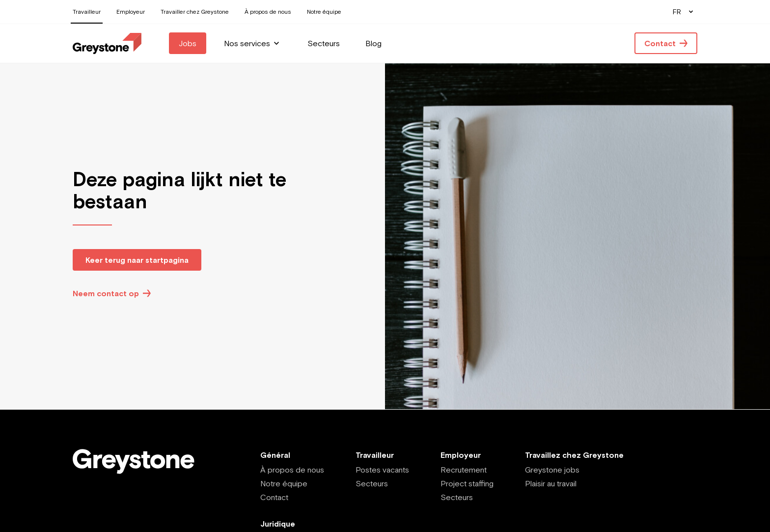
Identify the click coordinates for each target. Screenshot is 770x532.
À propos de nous (292, 470)
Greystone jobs (552, 470)
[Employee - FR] (107, 43)
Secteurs (372, 483)
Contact (274, 497)
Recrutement (464, 470)
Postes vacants (382, 470)
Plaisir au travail (551, 483)
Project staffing (467, 483)
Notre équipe (284, 483)
